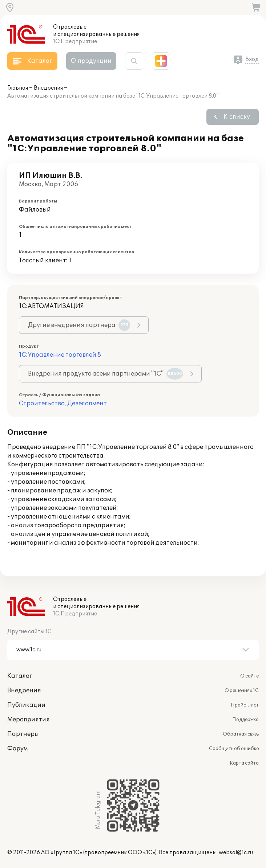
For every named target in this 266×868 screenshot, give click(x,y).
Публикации (26, 705)
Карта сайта (244, 763)
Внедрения (48, 88)
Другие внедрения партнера (79, 325)
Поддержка (245, 720)
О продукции (91, 61)
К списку (237, 117)
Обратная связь (241, 734)
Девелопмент (87, 404)
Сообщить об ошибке (234, 749)
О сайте (249, 676)
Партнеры (23, 734)
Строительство (42, 404)
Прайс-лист (245, 705)
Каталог (20, 676)
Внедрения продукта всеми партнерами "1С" (106, 374)
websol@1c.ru (236, 853)
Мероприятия (29, 720)
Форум (17, 749)
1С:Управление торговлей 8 (60, 355)
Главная (18, 88)
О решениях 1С (242, 691)
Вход (252, 59)
